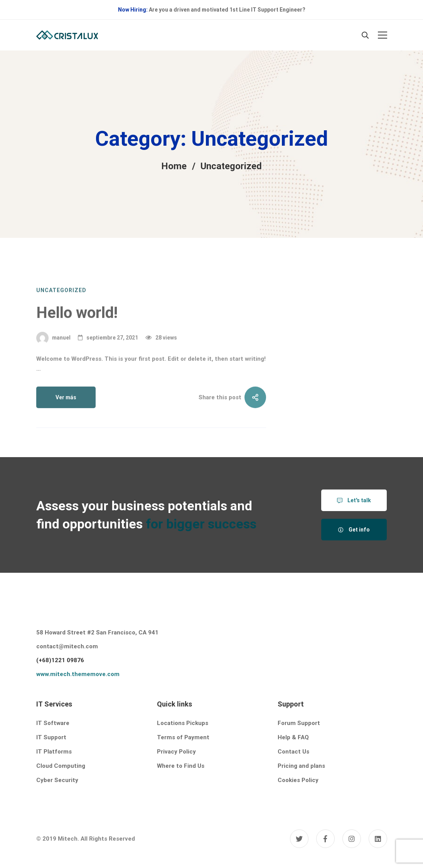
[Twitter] (299, 839)
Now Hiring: (133, 10)
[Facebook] (325, 839)
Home (174, 166)
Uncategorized (61, 317)
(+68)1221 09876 (60, 660)
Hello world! (77, 340)
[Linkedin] (378, 839)
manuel (53, 365)
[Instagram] (352, 839)
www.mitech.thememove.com (78, 674)
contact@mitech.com (67, 646)
